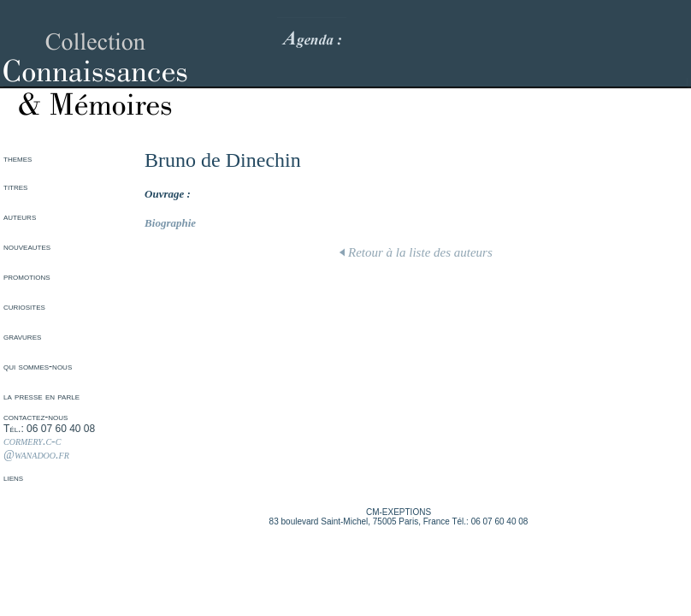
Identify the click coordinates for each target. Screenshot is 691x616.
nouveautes (27, 246)
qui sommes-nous (38, 366)
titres (15, 187)
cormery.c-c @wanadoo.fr (36, 448)
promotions (27, 276)
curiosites (24, 306)
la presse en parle (41, 396)
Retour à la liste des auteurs (416, 252)
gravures (22, 336)
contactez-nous (35, 417)
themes (18, 158)
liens (13, 477)
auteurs (20, 216)
